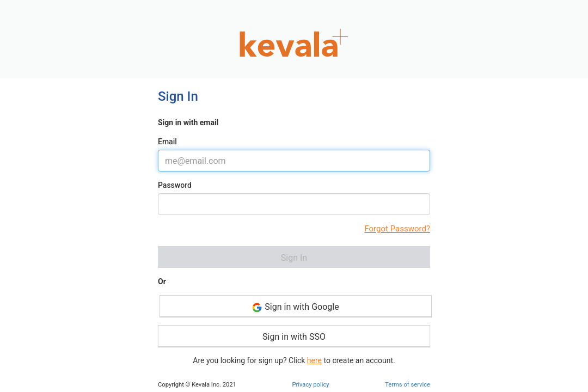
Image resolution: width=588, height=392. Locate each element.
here (314, 360)
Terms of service (408, 385)
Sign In (294, 258)
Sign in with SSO (294, 337)
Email (167, 142)
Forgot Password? (397, 229)
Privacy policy (310, 385)
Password (175, 185)
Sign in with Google (295, 307)
